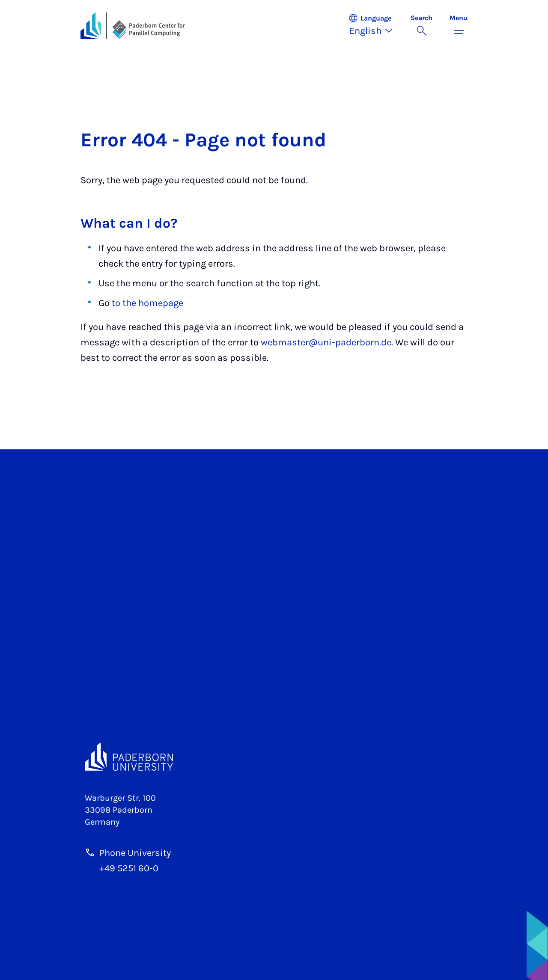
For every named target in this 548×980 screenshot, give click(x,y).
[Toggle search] (421, 26)
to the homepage (147, 303)
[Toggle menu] (459, 26)
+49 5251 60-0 (129, 868)
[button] (375, 26)
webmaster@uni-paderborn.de (326, 342)
